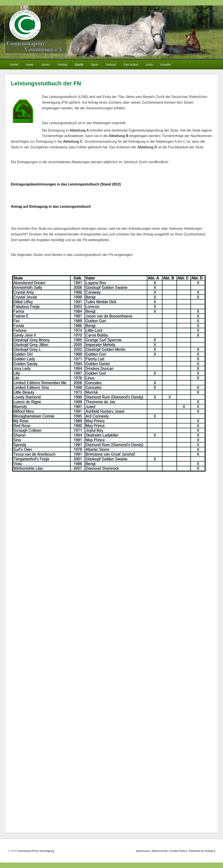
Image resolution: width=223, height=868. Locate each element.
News (30, 65)
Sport (94, 65)
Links (149, 65)
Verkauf (111, 65)
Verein (46, 65)
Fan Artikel (131, 65)
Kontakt (166, 65)
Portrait (62, 65)
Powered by (202, 851)
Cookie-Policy (178, 851)
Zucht (79, 65)
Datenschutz (160, 851)
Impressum (143, 851)
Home (14, 65)
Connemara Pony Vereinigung (36, 851)
